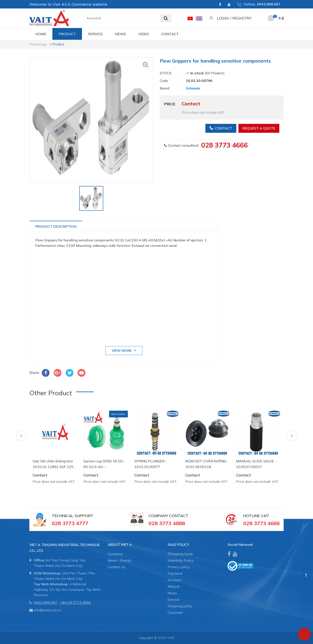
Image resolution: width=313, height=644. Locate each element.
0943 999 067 (45, 603)
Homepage (38, 44)
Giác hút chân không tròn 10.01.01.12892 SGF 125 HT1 (53, 464)
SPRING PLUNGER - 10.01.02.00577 (151, 464)
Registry (242, 18)
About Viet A (120, 544)
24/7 (264, 516)
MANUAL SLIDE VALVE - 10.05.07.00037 (256, 464)
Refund (173, 586)
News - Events (120, 560)
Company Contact (168, 516)
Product (67, 34)
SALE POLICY (178, 544)
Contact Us (117, 567)
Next (292, 436)
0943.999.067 (269, 4)
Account (174, 580)
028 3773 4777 (70, 523)
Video (144, 34)
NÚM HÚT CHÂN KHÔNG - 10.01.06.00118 (207, 464)
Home (41, 34)
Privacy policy (179, 567)
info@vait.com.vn (47, 610)
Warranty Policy (181, 560)
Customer (175, 612)
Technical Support (73, 516)
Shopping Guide (180, 554)
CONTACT (170, 34)
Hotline (251, 516)
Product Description (56, 226)
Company (115, 554)
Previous (22, 436)
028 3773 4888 (167, 523)
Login (223, 18)
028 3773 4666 (225, 145)
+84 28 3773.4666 (76, 603)
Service (95, 34)
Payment (175, 573)
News (121, 34)
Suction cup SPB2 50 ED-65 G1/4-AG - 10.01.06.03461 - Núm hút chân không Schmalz (105, 464)
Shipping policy (180, 606)
